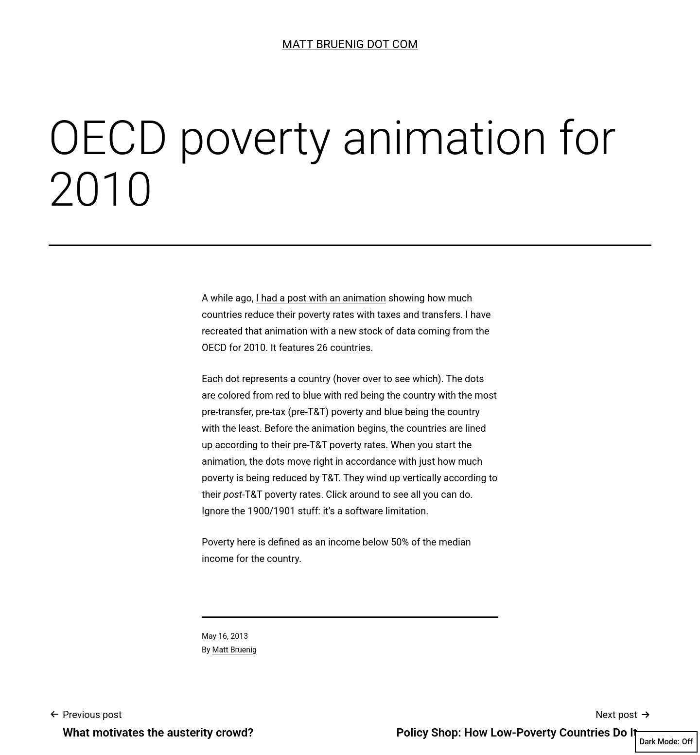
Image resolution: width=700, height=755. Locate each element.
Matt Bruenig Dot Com (350, 44)
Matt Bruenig (235, 650)
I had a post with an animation (321, 298)
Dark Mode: (666, 742)
